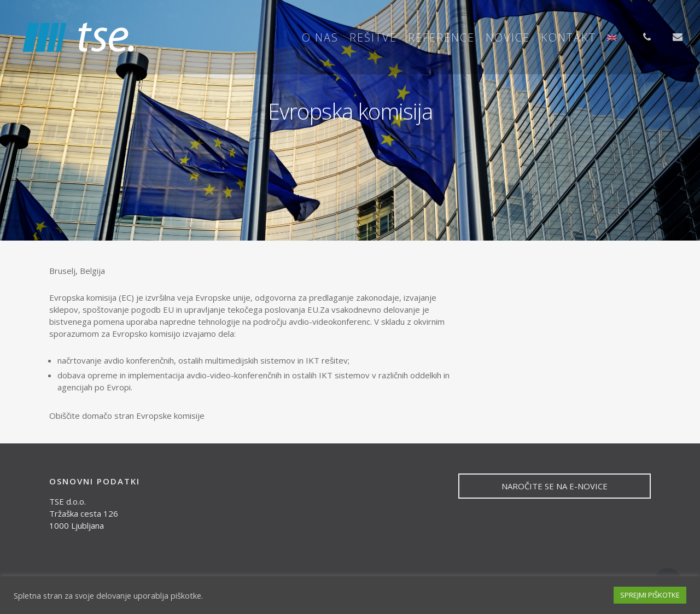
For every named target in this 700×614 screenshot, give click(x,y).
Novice (508, 38)
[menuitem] (612, 37)
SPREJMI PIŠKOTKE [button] (650, 595)
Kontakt (568, 38)
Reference (441, 38)
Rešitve (373, 38)
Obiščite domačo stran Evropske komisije (127, 416)
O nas (320, 38)
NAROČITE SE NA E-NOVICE (555, 486)
